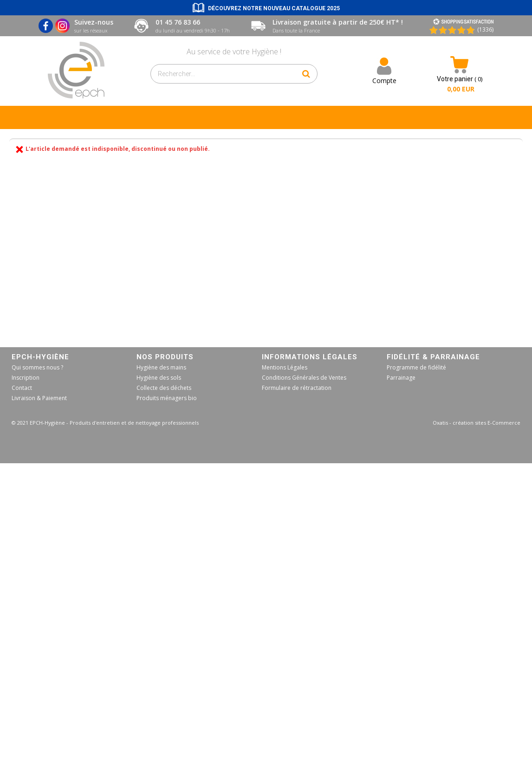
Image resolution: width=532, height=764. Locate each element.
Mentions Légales (285, 367)
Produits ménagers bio (167, 398)
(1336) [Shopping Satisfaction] (485, 29)
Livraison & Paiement (39, 398)
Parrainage (401, 378)
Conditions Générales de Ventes (304, 378)
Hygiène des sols (159, 378)
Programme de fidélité (416, 367)
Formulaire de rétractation (297, 388)
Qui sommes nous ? (37, 367)
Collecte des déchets (164, 388)
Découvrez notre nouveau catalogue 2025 (274, 8)
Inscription (26, 378)
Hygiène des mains (161, 367)
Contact (22, 388)
